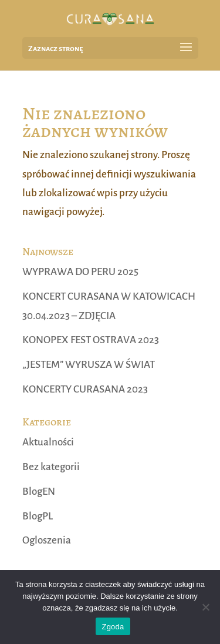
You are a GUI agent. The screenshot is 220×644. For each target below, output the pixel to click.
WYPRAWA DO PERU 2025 (80, 272)
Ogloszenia (47, 540)
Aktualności (48, 442)
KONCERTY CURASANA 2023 (85, 389)
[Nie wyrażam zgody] (205, 607)
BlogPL (38, 516)
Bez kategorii (51, 467)
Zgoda (113, 627)
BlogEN (39, 492)
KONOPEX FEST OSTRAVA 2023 (91, 340)
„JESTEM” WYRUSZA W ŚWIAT (89, 365)
